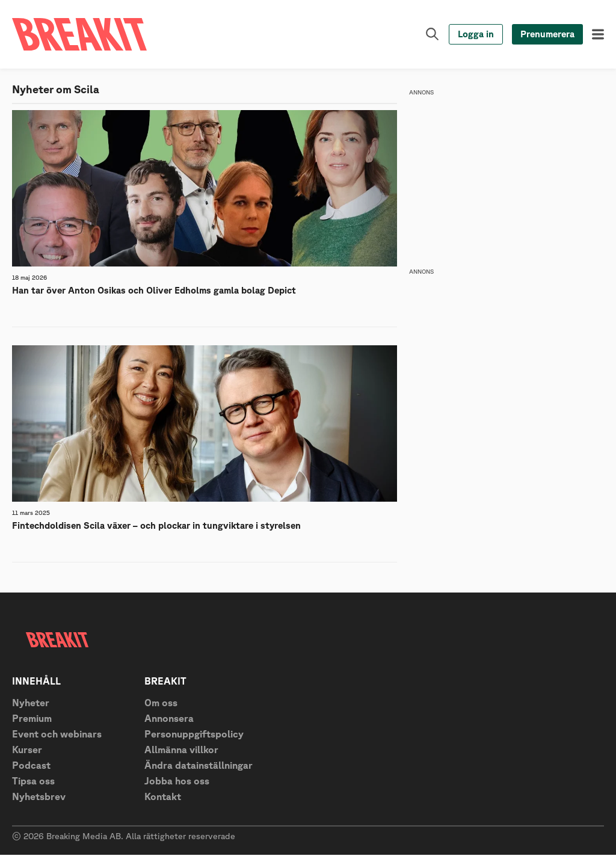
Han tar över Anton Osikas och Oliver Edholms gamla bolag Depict (154, 291)
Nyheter (31, 704)
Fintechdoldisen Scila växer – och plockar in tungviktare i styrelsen (156, 526)
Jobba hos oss (177, 782)
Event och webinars (57, 735)
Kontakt (163, 798)
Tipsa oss (33, 782)
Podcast (31, 766)
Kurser (27, 751)
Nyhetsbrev (39, 798)
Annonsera (169, 719)
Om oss (161, 704)
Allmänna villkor (181, 751)
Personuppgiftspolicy (194, 735)
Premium (32, 719)
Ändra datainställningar (199, 766)
